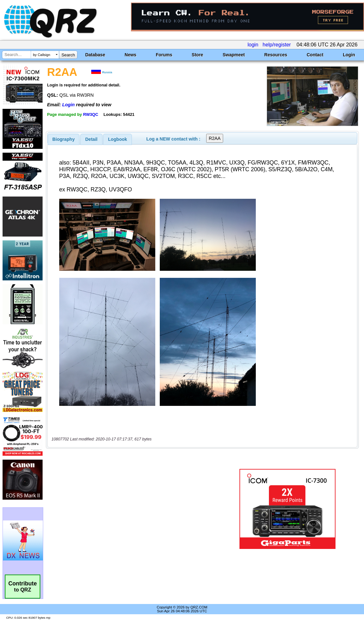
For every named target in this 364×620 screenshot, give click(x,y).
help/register (277, 45)
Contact (315, 55)
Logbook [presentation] (118, 139)
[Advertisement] (136, 509)
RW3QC (90, 114)
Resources (276, 55)
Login (349, 55)
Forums (164, 55)
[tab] (64, 139)
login (253, 45)
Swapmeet (234, 55)
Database (95, 55)
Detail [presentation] (91, 139)
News (130, 55)
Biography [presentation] (64, 139)
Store (198, 55)
